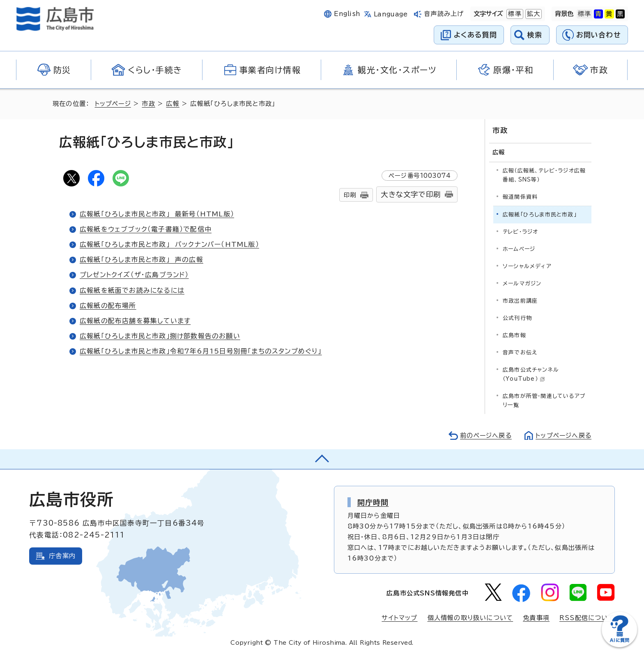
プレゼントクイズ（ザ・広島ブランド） (135, 275)
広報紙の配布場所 (108, 306)
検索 (535, 35)
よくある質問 (475, 35)
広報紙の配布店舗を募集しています (135, 321)
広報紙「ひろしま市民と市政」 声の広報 (141, 260)
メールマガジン (522, 283)
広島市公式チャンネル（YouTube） (531, 374)
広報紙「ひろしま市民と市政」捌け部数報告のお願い (160, 336)
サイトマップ (399, 618)
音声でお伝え (520, 352)
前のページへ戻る (484, 435)
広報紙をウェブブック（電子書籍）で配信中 (146, 229)
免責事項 (536, 618)
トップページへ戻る (563, 435)
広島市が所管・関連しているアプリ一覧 (544, 400)
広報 (174, 104)
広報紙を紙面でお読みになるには (132, 290)
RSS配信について (587, 618)
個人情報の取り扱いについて (470, 618)
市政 (149, 104)
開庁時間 (373, 502)
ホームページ (519, 249)
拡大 (533, 14)
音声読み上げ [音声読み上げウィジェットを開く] (444, 14)
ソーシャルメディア (527, 266)
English (347, 14)
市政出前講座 (520, 300)
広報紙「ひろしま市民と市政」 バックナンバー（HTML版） (170, 244)
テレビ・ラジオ (520, 231)
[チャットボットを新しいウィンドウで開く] (619, 645)
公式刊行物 (517, 318)
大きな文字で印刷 (411, 194)
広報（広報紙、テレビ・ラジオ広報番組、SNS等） (544, 175)
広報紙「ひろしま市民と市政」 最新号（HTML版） (157, 214)
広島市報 (514, 335)
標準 (514, 14)
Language (391, 14)
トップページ (114, 104)
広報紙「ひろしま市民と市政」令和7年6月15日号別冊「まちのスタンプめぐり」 (201, 351)
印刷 (350, 195)
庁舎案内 (62, 555)
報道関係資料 (520, 196)
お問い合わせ (599, 35)
